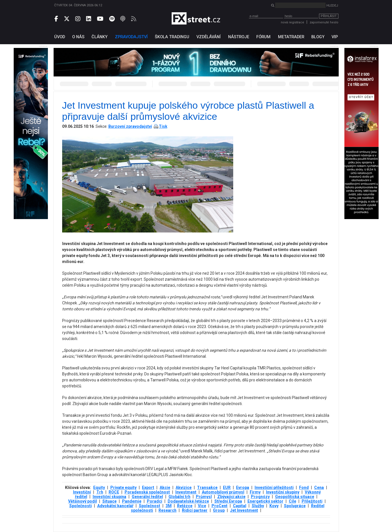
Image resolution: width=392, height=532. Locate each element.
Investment (186, 492)
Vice (202, 506)
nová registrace (293, 22)
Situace (109, 501)
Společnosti (81, 506)
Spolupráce (295, 506)
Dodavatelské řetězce (188, 501)
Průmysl (204, 497)
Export (148, 488)
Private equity (123, 488)
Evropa (243, 488)
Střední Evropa (228, 501)
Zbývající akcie (231, 497)
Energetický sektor (265, 501)
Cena (319, 488)
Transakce (207, 488)
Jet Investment (244, 510)
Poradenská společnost (147, 492)
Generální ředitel (147, 497)
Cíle (293, 501)
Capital (240, 506)
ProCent (220, 506)
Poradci (155, 501)
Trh (100, 492)
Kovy (274, 506)
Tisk (163, 126)
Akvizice (184, 488)
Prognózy (260, 497)
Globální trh (179, 497)
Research (167, 510)
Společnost (150, 506)
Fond (304, 488)
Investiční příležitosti (274, 488)
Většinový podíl (83, 501)
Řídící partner (195, 510)
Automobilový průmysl (223, 492)
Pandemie (132, 501)
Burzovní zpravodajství (130, 126)
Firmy (255, 492)
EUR (227, 488)
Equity (99, 488)
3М (169, 506)
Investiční (82, 492)
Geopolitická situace (295, 497)
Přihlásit (329, 16)
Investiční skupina (109, 497)
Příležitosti (312, 501)
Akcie (165, 488)
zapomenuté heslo (324, 22)
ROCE (114, 492)
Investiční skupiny (283, 492)
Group (219, 510)
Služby (258, 506)
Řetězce (185, 506)
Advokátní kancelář (115, 506)
